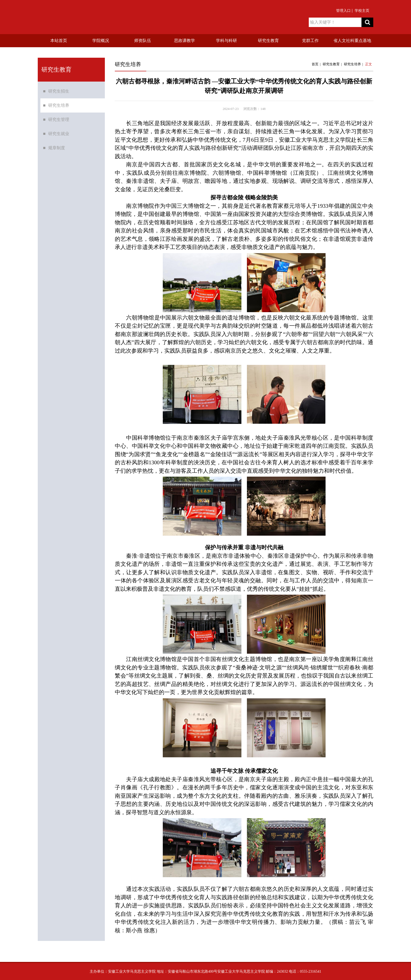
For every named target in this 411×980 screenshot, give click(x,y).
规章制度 (57, 150)
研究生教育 (331, 64)
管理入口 (343, 11)
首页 (315, 64)
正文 (369, 64)
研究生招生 (59, 94)
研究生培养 (59, 108)
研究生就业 (59, 136)
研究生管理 (59, 122)
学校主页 (362, 11)
